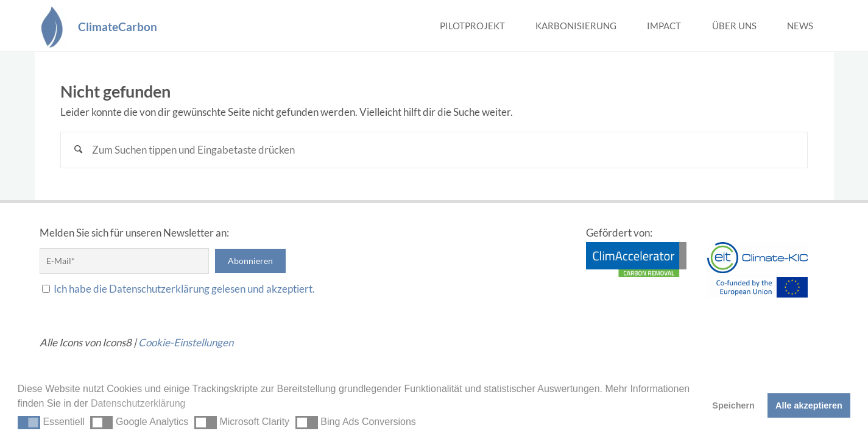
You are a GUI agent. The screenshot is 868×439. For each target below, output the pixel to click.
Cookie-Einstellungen (186, 342)
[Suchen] (79, 150)
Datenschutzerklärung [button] (138, 403)
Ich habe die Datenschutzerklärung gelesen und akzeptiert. (184, 289)
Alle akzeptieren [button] (809, 405)
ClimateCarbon (118, 26)
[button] (29, 423)
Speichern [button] (733, 405)
